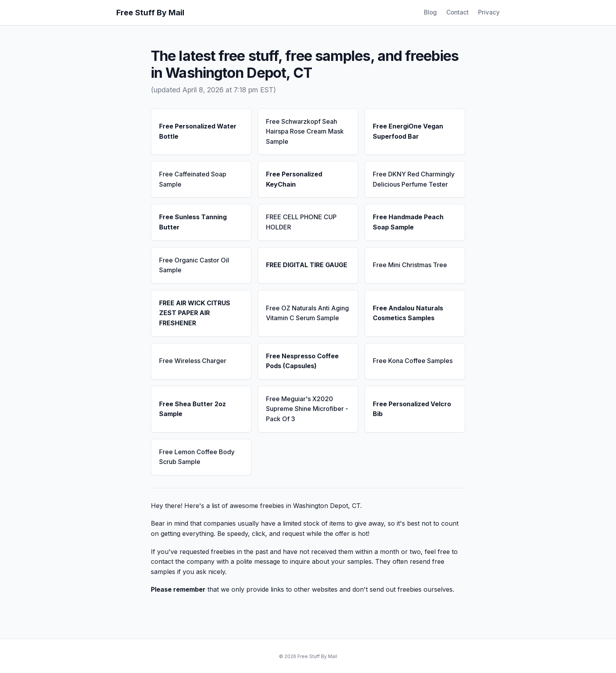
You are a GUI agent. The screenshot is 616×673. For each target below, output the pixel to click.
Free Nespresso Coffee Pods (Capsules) (302, 361)
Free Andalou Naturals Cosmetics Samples (408, 313)
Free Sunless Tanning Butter (193, 222)
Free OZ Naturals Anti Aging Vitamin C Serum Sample (307, 313)
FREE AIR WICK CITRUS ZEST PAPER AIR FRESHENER (195, 313)
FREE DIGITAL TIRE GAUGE (307, 265)
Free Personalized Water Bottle (198, 131)
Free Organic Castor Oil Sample (194, 265)
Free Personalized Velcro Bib (412, 409)
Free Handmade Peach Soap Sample (408, 222)
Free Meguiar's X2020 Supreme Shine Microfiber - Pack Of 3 (307, 409)
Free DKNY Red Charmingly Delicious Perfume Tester (414, 179)
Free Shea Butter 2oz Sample (192, 409)
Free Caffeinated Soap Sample (193, 179)
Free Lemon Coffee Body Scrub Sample (197, 457)
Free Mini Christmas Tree (410, 265)
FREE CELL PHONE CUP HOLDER (301, 222)
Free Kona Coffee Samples (413, 361)
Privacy (489, 12)
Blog (430, 12)
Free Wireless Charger (193, 361)
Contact (457, 12)
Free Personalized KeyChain (294, 179)
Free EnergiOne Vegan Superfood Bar (408, 131)
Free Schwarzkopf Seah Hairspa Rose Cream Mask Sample (305, 131)
